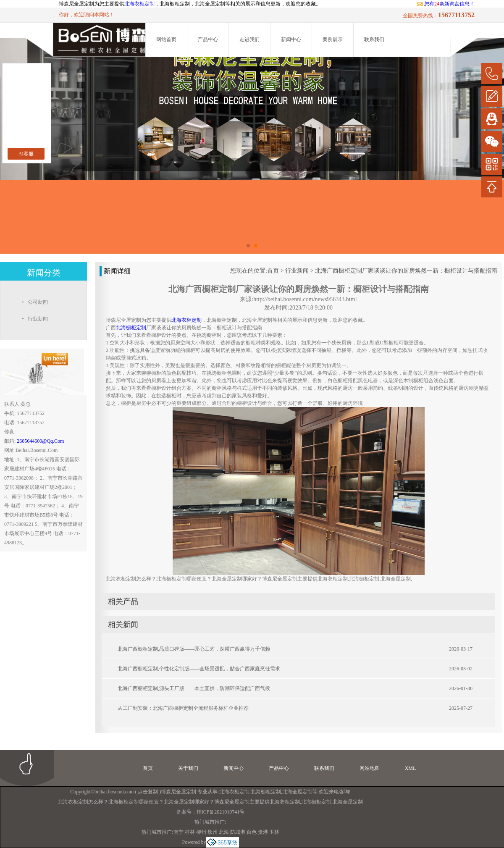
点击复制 (148, 792)
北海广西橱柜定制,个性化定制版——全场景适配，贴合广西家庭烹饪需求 (199, 669)
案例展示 (333, 39)
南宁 (178, 832)
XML (411, 768)
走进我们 (249, 39)
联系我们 (374, 39)
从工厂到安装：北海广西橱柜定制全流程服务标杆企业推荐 (183, 708)
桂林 (190, 832)
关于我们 (188, 768)
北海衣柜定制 (139, 4)
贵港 (263, 832)
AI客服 (26, 154)
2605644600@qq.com (40, 441)
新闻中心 (291, 39)
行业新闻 (297, 271)
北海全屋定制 (297, 792)
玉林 (274, 832)
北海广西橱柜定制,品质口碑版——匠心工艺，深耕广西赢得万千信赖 (194, 649)
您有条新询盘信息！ (445, 4)
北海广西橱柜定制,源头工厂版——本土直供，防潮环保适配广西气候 (194, 688)
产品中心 (208, 39)
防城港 (238, 832)
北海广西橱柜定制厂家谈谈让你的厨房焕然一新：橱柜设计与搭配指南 (406, 271)
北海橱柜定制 (266, 792)
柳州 (201, 832)
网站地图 (370, 768)
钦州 (213, 832)
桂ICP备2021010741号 (221, 812)
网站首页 (166, 39)
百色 (252, 832)
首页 (273, 271)
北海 (224, 832)
